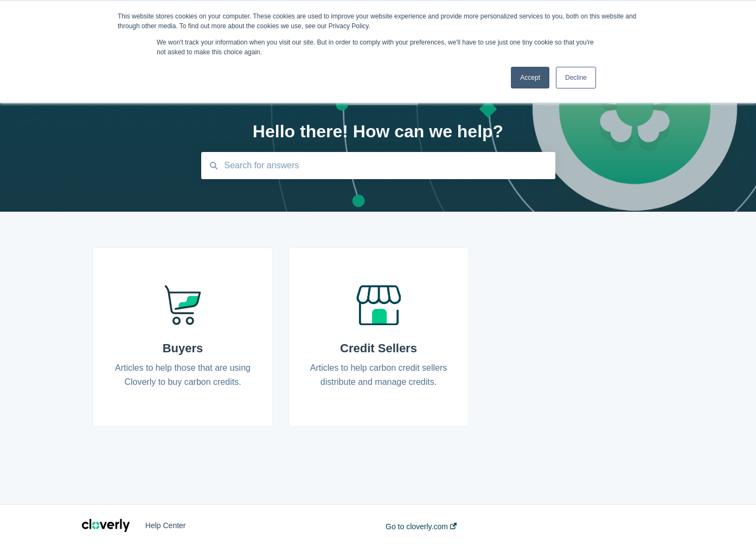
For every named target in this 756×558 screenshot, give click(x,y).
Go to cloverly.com (421, 527)
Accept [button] (530, 78)
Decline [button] (576, 78)
